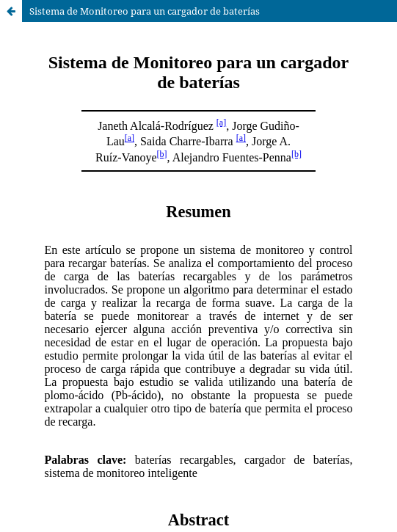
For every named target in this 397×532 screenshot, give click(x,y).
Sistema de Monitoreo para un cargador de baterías (145, 11)
